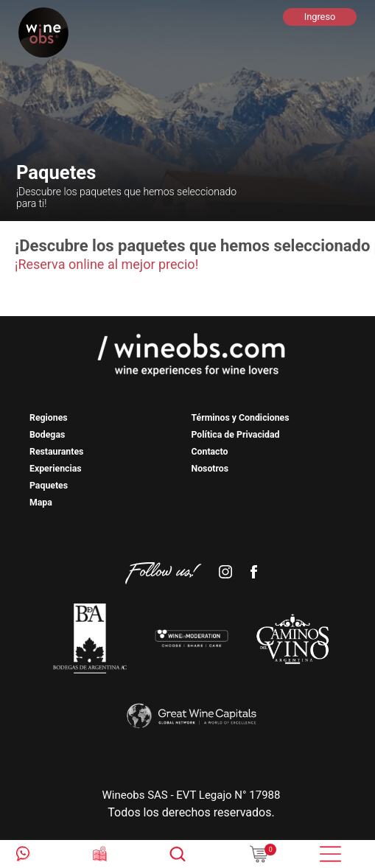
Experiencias (56, 469)
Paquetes (49, 486)
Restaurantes (56, 452)
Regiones (49, 418)
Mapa (41, 503)
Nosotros (210, 469)
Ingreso (320, 17)
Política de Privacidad (236, 435)
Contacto (210, 452)
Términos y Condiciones (241, 418)
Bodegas (47, 435)
